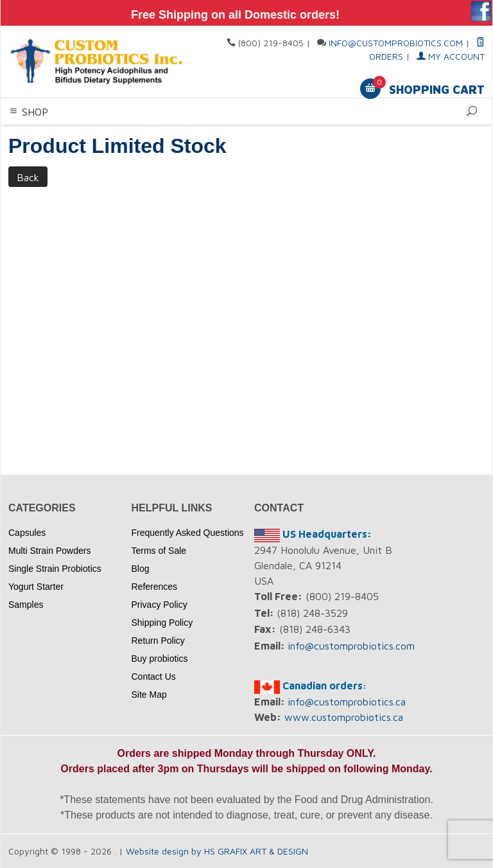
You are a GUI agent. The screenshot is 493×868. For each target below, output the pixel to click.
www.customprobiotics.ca (344, 717)
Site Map (149, 695)
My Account (451, 56)
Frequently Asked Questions (188, 533)
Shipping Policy (162, 623)
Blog (141, 569)
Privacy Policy (160, 605)
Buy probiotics (160, 659)
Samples (26, 605)
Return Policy (158, 641)
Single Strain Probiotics (55, 569)
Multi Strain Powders (49, 551)
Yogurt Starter (36, 587)
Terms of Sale (159, 551)
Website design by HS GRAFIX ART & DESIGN (217, 851)
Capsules (27, 533)
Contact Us (154, 677)
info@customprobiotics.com (396, 43)
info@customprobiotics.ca (347, 702)
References (155, 587)
